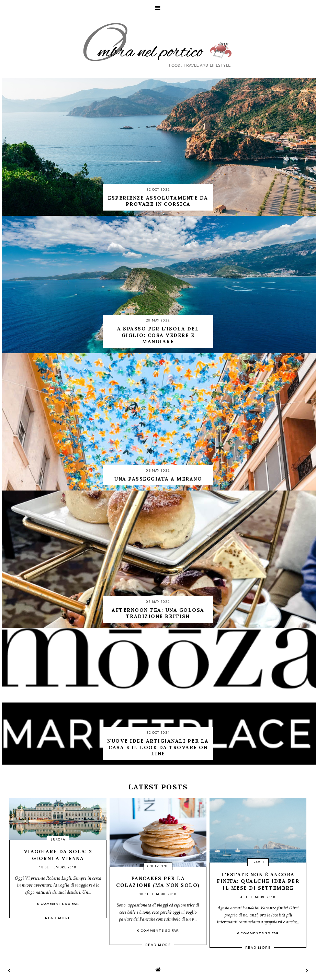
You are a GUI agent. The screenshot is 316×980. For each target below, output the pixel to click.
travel (258, 862)
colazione (158, 866)
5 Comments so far (58, 904)
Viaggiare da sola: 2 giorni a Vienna (58, 855)
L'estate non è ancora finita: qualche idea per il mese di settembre (258, 881)
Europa (58, 840)
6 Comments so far (258, 933)
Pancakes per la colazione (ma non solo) (158, 882)
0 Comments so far (158, 930)
